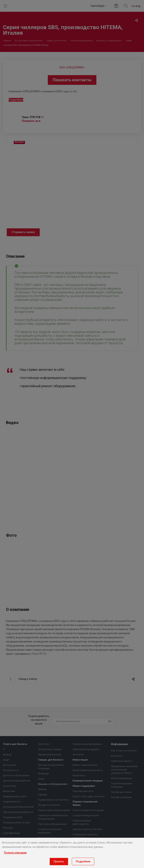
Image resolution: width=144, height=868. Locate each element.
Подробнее (83, 861)
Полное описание (15, 853)
